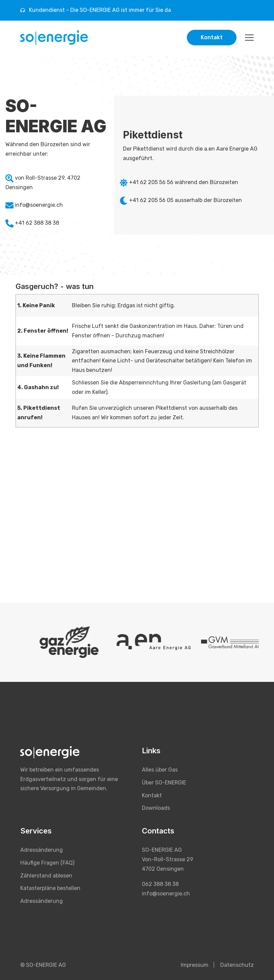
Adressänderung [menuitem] (42, 850)
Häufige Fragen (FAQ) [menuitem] (47, 863)
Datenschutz (237, 965)
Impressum (195, 965)
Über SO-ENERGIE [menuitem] (164, 783)
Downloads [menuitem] (156, 808)
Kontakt (212, 37)
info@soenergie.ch (39, 205)
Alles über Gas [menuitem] (160, 770)
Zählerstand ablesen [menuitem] (46, 876)
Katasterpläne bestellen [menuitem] (50, 888)
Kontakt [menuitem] (152, 795)
